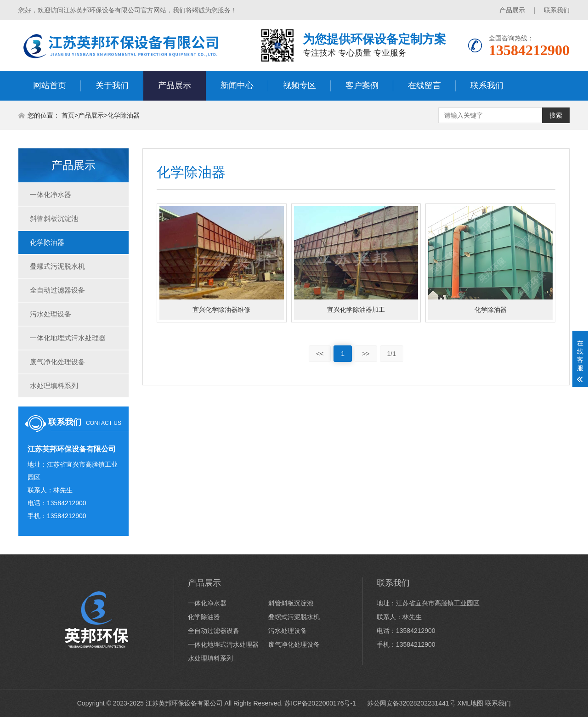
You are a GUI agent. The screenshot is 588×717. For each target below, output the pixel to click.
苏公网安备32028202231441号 (410, 703)
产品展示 (512, 10)
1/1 (392, 354)
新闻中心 (237, 85)
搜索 (556, 115)
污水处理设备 (51, 314)
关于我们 (112, 85)
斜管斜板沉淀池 (54, 218)
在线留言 (424, 85)
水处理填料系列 (54, 386)
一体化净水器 (51, 195)
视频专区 (300, 85)
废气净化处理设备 (57, 362)
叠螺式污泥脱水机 (57, 266)
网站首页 (50, 85)
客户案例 (362, 85)
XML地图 (471, 703)
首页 (68, 115)
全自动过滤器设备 (57, 290)
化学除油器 (124, 115)
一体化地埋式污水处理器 (68, 338)
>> (366, 354)
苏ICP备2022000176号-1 (320, 703)
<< (320, 354)
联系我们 (557, 10)
